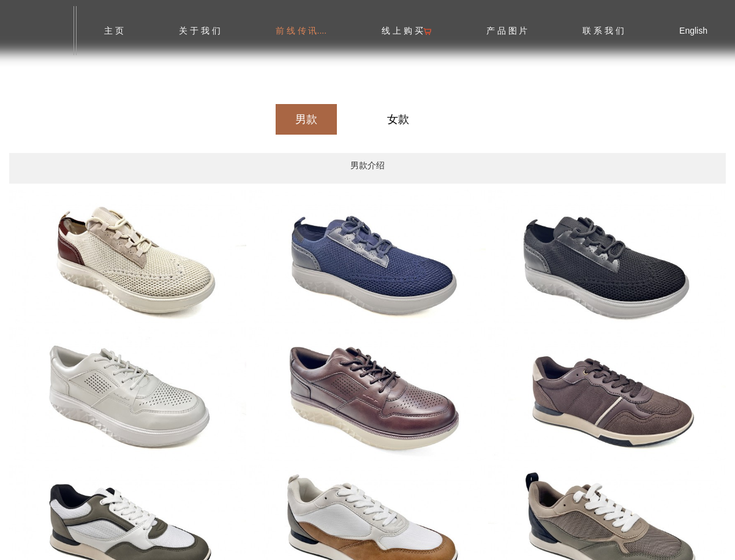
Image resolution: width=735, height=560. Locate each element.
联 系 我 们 (603, 31)
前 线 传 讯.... (301, 31)
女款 (398, 119)
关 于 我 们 (200, 31)
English (693, 31)
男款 (306, 119)
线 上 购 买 (406, 31)
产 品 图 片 (507, 31)
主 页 (114, 31)
